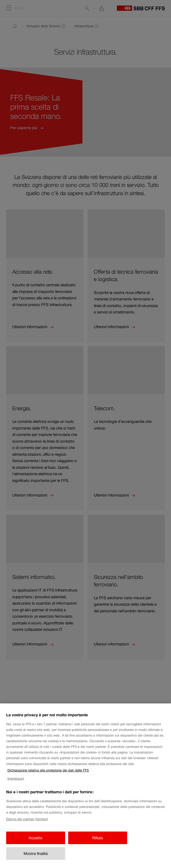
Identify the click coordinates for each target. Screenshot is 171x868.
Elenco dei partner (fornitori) (27, 824)
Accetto (36, 843)
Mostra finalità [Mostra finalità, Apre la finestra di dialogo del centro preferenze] (36, 858)
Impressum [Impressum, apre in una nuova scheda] (16, 783)
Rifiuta (98, 843)
